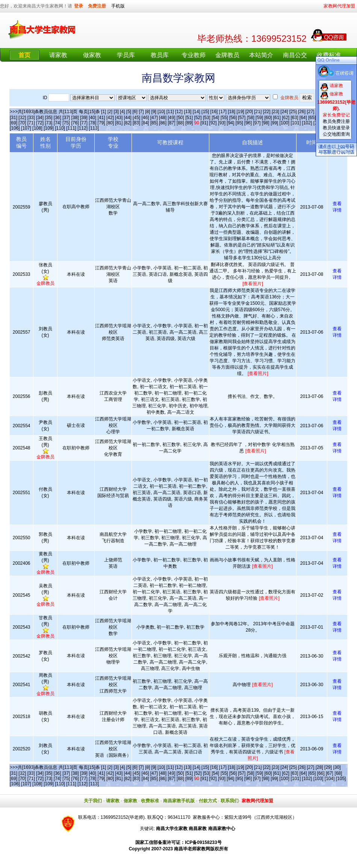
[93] (222, 123)
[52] (198, 118)
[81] (119, 123)
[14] (197, 112)
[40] (92, 118)
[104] (330, 779)
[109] (49, 128)
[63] (295, 118)
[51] (189, 118)
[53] (207, 118)
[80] (110, 123)
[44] (128, 118)
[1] (104, 112)
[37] (66, 118)
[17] (223, 112)
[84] (145, 123)
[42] (110, 118)
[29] (328, 767)
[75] (66, 123)
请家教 (58, 55)
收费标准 (329, 55)
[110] (60, 128)
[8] (147, 112)
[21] (258, 112)
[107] (26, 128)
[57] (242, 118)
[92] (213, 123)
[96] (248, 123)
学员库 (126, 55)
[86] (163, 123)
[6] (135, 112)
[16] (214, 112)
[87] (171, 123)
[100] (284, 123)
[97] (257, 123)
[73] (48, 123)
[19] (241, 112)
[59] (259, 118)
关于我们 (93, 801)
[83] (136, 123)
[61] (277, 118)
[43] (119, 118)
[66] (321, 773)
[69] (14, 123)
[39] (84, 118)
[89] (189, 123)
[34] (40, 118)
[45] (136, 118)
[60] (268, 118)
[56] (233, 118)
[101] (296, 123)
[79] (101, 123)
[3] (116, 112)
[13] (188, 112)
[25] (293, 112)
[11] (170, 112)
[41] (101, 118)
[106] (15, 128)
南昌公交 (295, 55)
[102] (307, 123)
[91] (204, 123)
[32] (22, 118)
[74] (57, 123)
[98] (266, 123)
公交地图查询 (336, 134)
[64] (303, 118)
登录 (79, 6)
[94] (230, 123)
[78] (92, 123)
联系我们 (230, 801)
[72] (40, 123)
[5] (129, 112)
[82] (128, 123)
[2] (110, 112)
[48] (163, 118)
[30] (337, 767)
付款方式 (208, 801)
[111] (71, 128)
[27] (310, 112)
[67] (330, 773)
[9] (154, 112)
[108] (37, 128)
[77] (84, 123)
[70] (22, 123)
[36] (57, 118)
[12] (179, 112)
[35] (48, 118)
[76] (75, 123)
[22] (267, 112)
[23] (275, 112)
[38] (75, 118)
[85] (154, 123)
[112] (82, 128)
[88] (180, 123)
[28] (319, 767)
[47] (154, 118)
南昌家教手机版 (179, 801)
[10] (161, 112)
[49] (171, 118)
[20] (249, 112)
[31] (14, 118)
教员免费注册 (336, 121)
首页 (24, 55)
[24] (284, 112)
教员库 (160, 55)
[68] (338, 773)
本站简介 (261, 55)
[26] (302, 112)
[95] (239, 123)
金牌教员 (227, 55)
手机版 (118, 6)
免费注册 (97, 6)
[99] (274, 123)
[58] (251, 118)
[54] (215, 118)
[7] (141, 112)
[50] (180, 118)
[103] (318, 779)
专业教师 (194, 55)
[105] (341, 779)
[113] (94, 128)
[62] (286, 118)
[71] (31, 123)
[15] (205, 112)
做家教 (92, 55)
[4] (122, 112)
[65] (312, 118)
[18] (231, 112)
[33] (31, 118)
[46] (145, 118)
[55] (224, 118)
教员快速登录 (336, 128)
